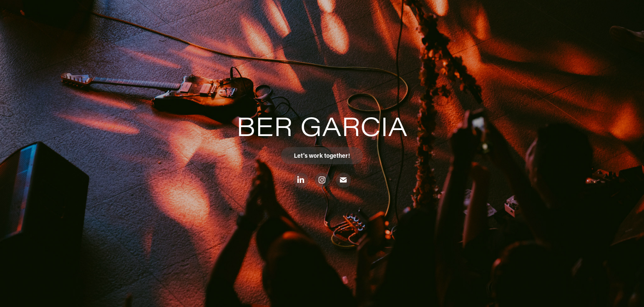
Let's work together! (322, 155)
